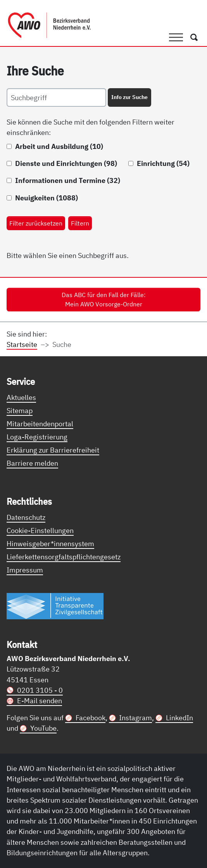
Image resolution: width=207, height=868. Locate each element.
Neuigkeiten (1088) (47, 198)
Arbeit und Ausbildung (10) (59, 146)
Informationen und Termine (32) (68, 180)
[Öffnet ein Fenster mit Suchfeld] (194, 38)
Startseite (22, 344)
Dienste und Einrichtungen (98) (66, 163)
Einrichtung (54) (163, 163)
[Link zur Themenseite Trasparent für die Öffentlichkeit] (55, 605)
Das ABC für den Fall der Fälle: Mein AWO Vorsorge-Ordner (104, 299)
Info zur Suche (129, 97)
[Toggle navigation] (176, 38)
